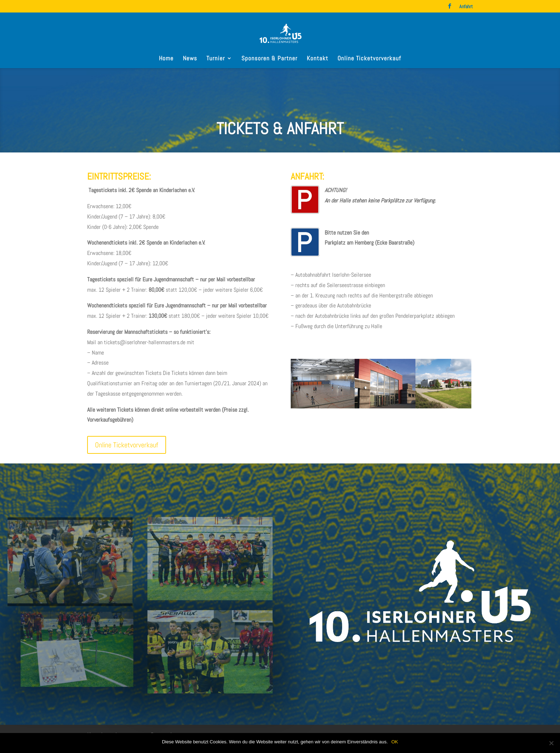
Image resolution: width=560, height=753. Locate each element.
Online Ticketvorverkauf (369, 59)
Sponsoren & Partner (269, 59)
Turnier (216, 59)
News (190, 59)
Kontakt (317, 59)
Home (166, 59)
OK (395, 742)
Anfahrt (466, 7)
